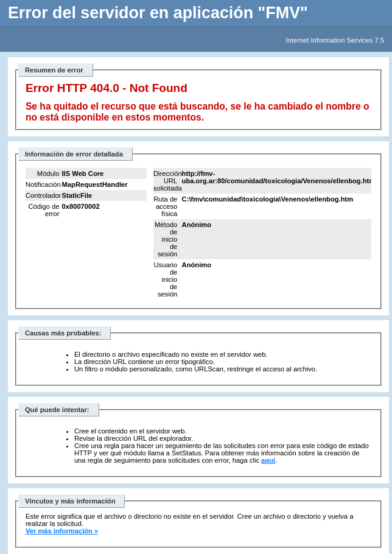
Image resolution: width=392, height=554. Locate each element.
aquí (268, 460)
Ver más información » (62, 531)
